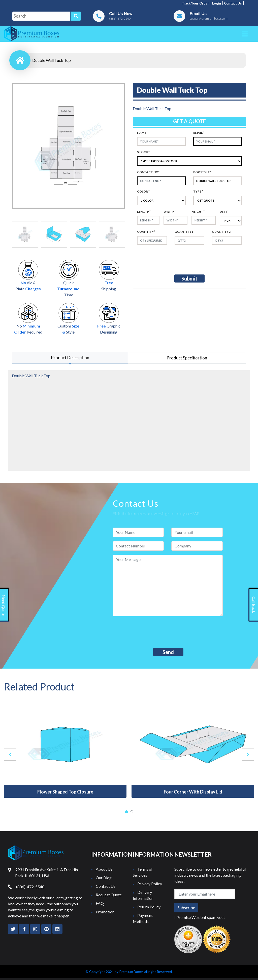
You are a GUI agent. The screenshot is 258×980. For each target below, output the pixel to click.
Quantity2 (221, 232)
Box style (202, 172)
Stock (143, 152)
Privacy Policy (150, 884)
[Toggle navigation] (245, 34)
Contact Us (106, 886)
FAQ (100, 903)
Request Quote (109, 895)
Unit (224, 212)
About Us (104, 869)
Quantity (146, 232)
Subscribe (186, 907)
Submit (189, 278)
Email (199, 133)
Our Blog (104, 878)
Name (142, 133)
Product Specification (187, 358)
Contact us (233, 3)
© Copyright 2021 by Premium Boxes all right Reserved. (129, 972)
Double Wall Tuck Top (52, 60)
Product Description (70, 358)
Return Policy (149, 907)
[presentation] (179, 259)
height (198, 212)
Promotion (105, 912)
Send (168, 652)
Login (217, 3)
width (170, 212)
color (143, 191)
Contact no (148, 172)
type (198, 191)
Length (144, 212)
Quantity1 (184, 232)
